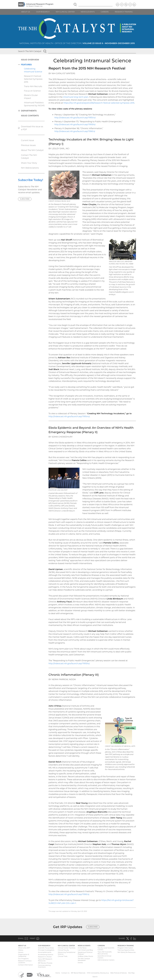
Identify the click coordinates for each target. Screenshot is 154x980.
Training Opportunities (126, 950)
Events (80, 963)
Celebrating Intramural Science (33, 70)
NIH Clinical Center (65, 12)
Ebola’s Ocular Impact (31, 97)
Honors (21, 952)
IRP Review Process (45, 963)
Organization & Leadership (24, 955)
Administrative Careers (106, 960)
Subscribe (25, 199)
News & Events (88, 12)
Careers (105, 12)
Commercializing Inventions (44, 966)
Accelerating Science (46, 955)
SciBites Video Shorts (85, 956)
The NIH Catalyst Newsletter (84, 959)
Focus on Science (32, 91)
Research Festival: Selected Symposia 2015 (33, 79)
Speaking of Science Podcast (85, 953)
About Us (26, 12)
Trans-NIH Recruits (33, 86)
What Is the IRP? (24, 948)
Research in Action (45, 957)
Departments (29, 111)
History (21, 950)
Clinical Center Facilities (67, 948)
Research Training (124, 12)
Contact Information (25, 965)
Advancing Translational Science (67, 953)
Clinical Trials (63, 956)
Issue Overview (30, 60)
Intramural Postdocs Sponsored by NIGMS (34, 104)
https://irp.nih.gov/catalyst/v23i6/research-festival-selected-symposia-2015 (99, 103)
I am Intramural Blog (85, 950)
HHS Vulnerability (98, 973)
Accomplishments (45, 952)
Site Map (131, 973)
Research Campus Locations (25, 962)
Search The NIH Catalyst (30, 51)
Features (26, 65)
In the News (82, 948)
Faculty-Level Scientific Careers (106, 949)
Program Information (125, 948)
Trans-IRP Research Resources (45, 960)
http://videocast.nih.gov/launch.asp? (75, 118)
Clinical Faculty (63, 950)
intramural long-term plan (76, 97)
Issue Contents (30, 116)
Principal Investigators (46, 950)
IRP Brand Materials (78, 973)
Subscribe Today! (31, 180)
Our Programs (23, 959)
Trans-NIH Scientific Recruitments (105, 953)
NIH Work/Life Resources (127, 952)
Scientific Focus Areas (46, 948)
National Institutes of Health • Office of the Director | (77, 43)
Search (95, 977)
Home (58, 973)
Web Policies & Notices (118, 973)
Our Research (43, 12)
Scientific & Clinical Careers (104, 957)
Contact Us (65, 973)
